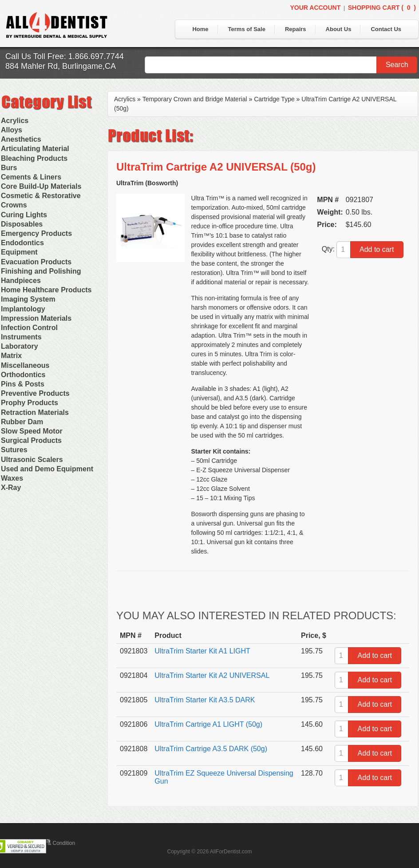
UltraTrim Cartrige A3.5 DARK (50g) (211, 749)
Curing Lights (24, 215)
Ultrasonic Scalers (32, 460)
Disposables (22, 224)
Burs (9, 168)
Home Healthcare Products (46, 290)
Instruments (21, 337)
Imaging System (28, 299)
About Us (339, 29)
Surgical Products (31, 440)
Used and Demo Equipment (47, 469)
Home (200, 29)
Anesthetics (21, 139)
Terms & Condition (53, 843)
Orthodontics (23, 375)
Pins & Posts (23, 384)
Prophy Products (30, 403)
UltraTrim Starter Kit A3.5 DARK (205, 700)
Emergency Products (36, 233)
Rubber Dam (22, 422)
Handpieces (21, 281)
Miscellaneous (25, 365)
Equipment (19, 252)
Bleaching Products (34, 158)
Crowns (14, 205)
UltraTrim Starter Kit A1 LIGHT (202, 651)
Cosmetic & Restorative (41, 196)
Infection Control (29, 328)
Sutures (14, 450)
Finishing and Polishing (41, 271)
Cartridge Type (274, 99)
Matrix (11, 356)
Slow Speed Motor (32, 431)
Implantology (23, 309)
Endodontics (22, 243)
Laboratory (20, 346)
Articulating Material (35, 149)
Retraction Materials (35, 412)
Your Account (315, 8)
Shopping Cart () (382, 8)
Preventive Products (35, 393)
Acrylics (15, 121)
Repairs (296, 29)
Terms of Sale (247, 29)
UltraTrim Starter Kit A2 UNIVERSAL (212, 675)
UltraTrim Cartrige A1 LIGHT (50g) (208, 724)
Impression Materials (36, 318)
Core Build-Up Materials (41, 186)
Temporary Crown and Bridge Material (195, 99)
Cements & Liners (31, 177)
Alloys (12, 130)
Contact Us (386, 29)
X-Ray (11, 488)
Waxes (12, 478)
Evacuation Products (36, 262)
